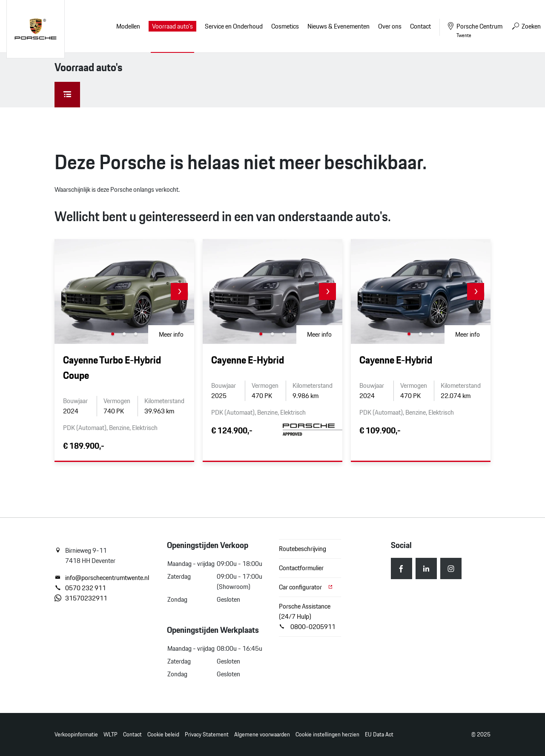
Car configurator (306, 587)
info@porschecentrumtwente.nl (102, 578)
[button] (179, 291)
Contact (132, 734)
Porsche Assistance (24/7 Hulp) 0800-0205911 (307, 616)
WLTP (110, 734)
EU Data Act (379, 734)
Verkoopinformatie (76, 734)
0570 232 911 (80, 588)
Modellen (128, 26)
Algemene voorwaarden (262, 734)
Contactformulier (301, 568)
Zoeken (526, 26)
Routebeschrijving (303, 549)
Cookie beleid (163, 734)
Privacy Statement (207, 734)
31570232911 (81, 598)
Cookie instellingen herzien (327, 734)
